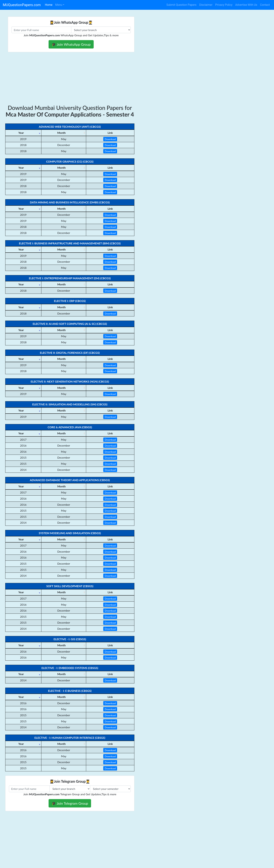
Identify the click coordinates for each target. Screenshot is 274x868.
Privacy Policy (224, 5)
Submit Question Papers (181, 5)
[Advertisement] (137, 78)
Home (49, 5)
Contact (265, 5)
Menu (59, 5)
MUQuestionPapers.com (22, 5)
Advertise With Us (246, 5)
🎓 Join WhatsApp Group (71, 44)
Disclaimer (206, 5)
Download (110, 139)
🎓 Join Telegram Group (70, 803)
